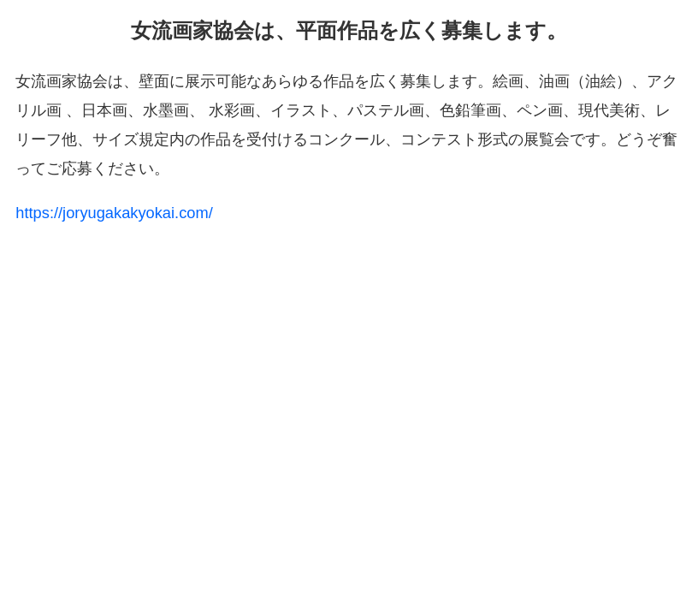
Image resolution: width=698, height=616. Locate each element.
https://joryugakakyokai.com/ (114, 213)
